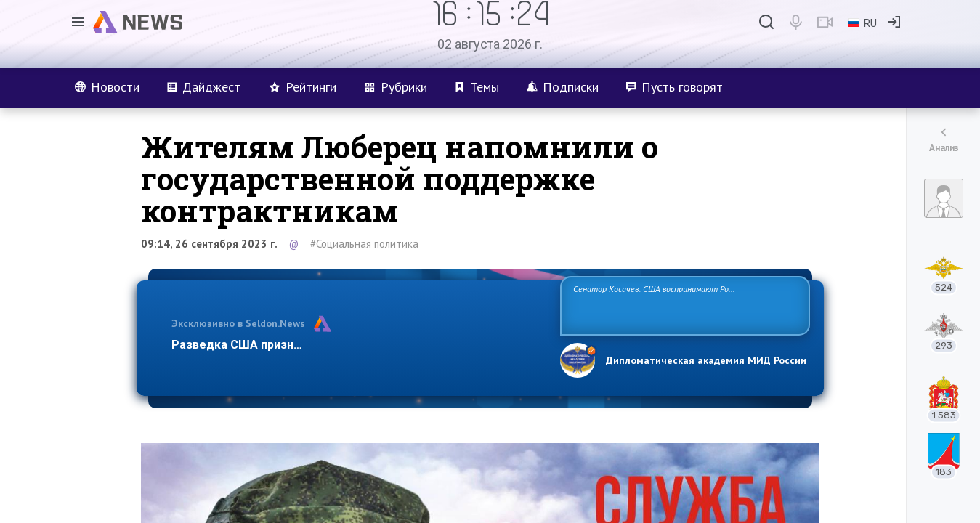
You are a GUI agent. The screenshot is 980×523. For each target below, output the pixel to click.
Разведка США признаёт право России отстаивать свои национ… (358, 345)
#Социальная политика (364, 244)
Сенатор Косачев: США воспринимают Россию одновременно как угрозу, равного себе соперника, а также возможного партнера (683, 305)
